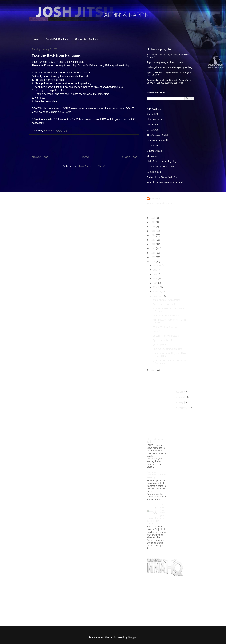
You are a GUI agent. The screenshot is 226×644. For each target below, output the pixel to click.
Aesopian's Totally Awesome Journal (165, 182)
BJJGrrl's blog (154, 172)
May (155, 279)
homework (180, 397)
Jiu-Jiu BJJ (152, 114)
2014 (153, 235)
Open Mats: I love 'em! (164, 304)
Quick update (159, 345)
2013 (153, 240)
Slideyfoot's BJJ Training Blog (162, 161)
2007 (153, 370)
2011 (153, 248)
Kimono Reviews (155, 119)
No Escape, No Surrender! (166, 316)
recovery (179, 402)
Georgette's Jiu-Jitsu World (160, 167)
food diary (180, 392)
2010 (153, 253)
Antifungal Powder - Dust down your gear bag (170, 67)
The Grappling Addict (157, 135)
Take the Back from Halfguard (167, 349)
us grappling (181, 407)
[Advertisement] (84, 142)
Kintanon (155, 199)
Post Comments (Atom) (92, 167)
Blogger (132, 637)
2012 (153, 244)
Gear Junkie (153, 146)
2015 (153, 231)
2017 (153, 222)
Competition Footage (87, 39)
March (157, 287)
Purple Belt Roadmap (57, 39)
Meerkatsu (152, 156)
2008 (153, 262)
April (156, 283)
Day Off (156, 331)
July (155, 270)
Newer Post (40, 157)
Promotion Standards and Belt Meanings (157, 475)
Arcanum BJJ (154, 125)
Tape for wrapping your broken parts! (165, 62)
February (158, 292)
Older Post (129, 157)
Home (36, 39)
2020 (153, 218)
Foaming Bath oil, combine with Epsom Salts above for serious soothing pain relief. (169, 81)
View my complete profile (159, 203)
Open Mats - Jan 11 (162, 340)
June (156, 274)
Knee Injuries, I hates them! (166, 300)
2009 (153, 257)
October (157, 265)
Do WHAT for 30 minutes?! (166, 336)
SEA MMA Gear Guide (158, 140)
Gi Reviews (153, 130)
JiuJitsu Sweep (154, 151)
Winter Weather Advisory (165, 327)
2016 (153, 227)
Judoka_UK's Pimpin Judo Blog (163, 177)
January (157, 296)
